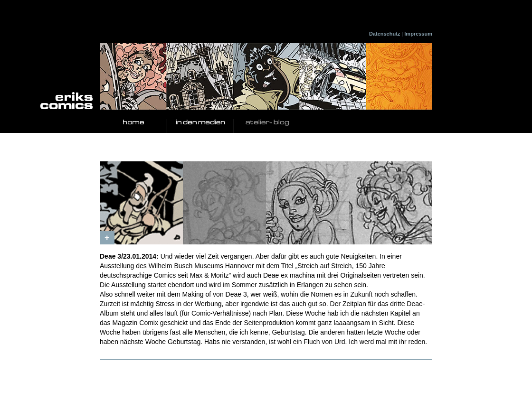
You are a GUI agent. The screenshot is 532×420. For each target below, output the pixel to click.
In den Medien (200, 123)
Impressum (418, 34)
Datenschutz (385, 34)
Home (133, 123)
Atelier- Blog (267, 123)
